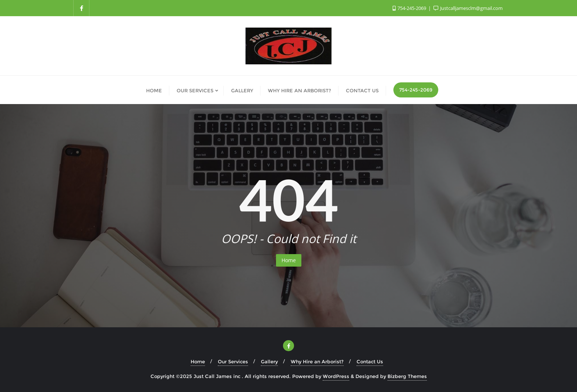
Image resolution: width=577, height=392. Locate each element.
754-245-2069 (416, 90)
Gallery (269, 361)
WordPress (336, 376)
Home (289, 260)
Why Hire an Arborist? (317, 361)
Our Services (233, 361)
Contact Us (370, 361)
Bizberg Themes (407, 376)
